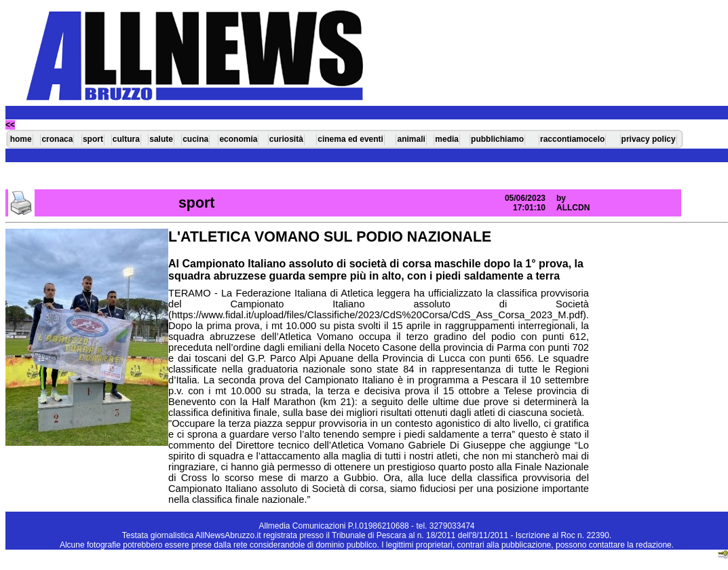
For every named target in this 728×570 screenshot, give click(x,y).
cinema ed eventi (350, 139)
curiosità (286, 139)
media (447, 139)
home (21, 139)
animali (411, 139)
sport (93, 139)
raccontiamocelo (572, 139)
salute (161, 139)
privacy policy (649, 139)
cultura (126, 139)
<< (10, 125)
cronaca (57, 139)
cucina (195, 139)
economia (238, 139)
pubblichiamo (497, 139)
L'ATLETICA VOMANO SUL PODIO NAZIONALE (330, 237)
